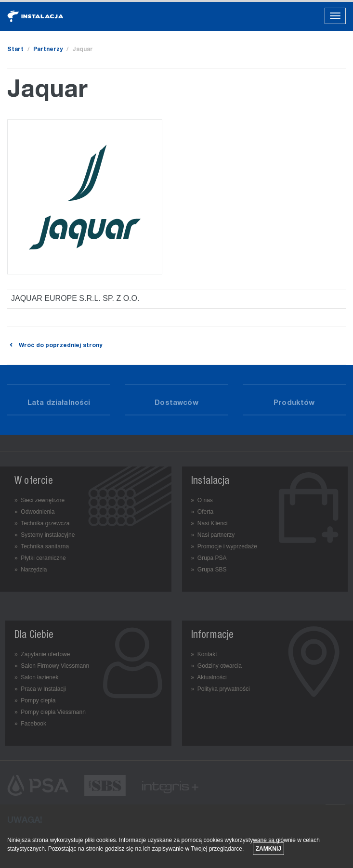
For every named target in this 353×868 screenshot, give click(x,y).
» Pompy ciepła (35, 700)
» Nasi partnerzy (213, 535)
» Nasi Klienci (209, 523)
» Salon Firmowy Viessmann (52, 666)
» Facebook (30, 724)
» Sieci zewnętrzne (39, 500)
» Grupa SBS (209, 570)
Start (15, 50)
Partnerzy (48, 50)
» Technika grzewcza (42, 523)
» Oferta (203, 512)
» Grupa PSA (209, 558)
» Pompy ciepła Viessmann (50, 712)
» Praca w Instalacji (40, 689)
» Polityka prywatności (221, 689)
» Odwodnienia (34, 512)
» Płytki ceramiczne (40, 558)
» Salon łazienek (36, 677)
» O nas (202, 500)
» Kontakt (204, 654)
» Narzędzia (31, 570)
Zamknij (268, 849)
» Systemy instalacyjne (45, 535)
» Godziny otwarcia (216, 666)
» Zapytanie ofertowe (42, 654)
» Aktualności (209, 677)
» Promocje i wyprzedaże (224, 546)
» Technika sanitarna (42, 546)
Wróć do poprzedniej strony (55, 346)
